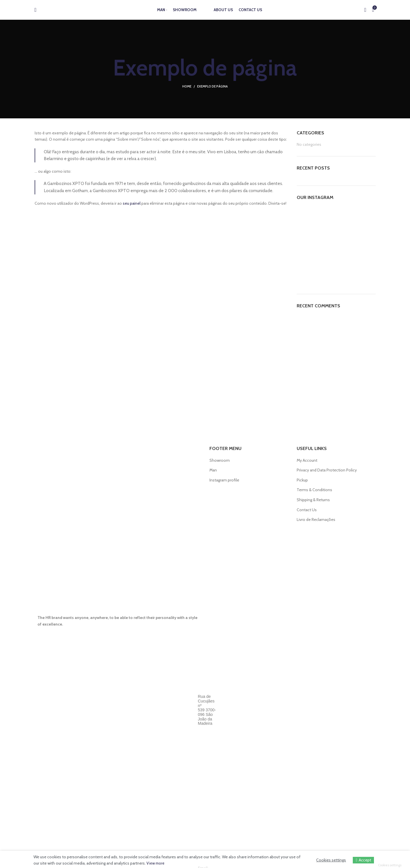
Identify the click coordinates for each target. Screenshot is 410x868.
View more (156, 863)
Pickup (302, 480)
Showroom (220, 460)
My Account (307, 460)
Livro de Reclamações (316, 519)
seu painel (132, 203)
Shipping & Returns (313, 500)
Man (213, 470)
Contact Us (307, 510)
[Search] (36, 13)
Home (187, 86)
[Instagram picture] (309, 219)
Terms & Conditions (314, 490)
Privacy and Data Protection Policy (327, 470)
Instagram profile (224, 480)
